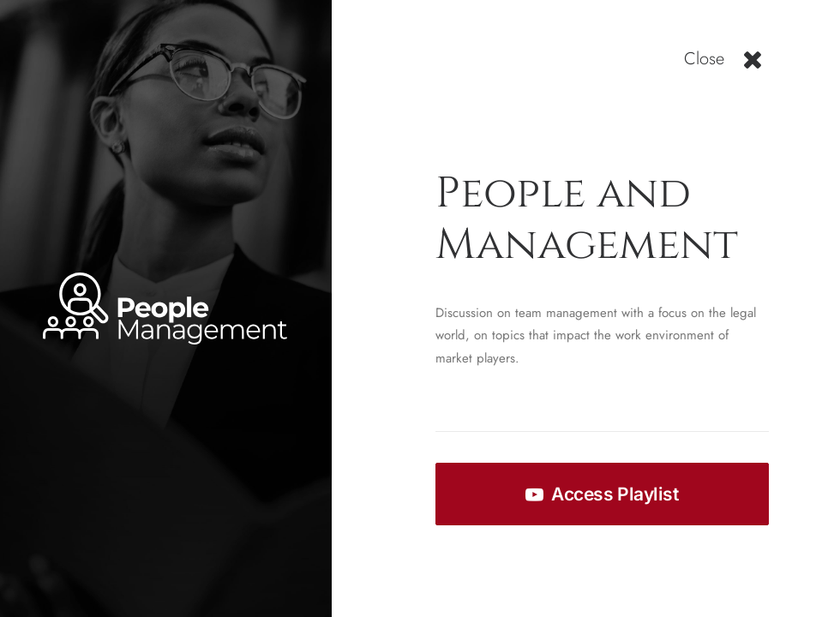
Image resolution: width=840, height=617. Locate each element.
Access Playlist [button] (602, 494)
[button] (753, 66)
